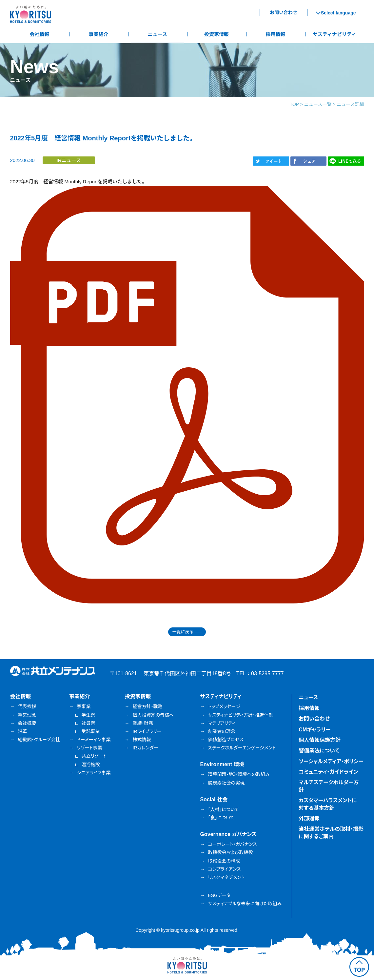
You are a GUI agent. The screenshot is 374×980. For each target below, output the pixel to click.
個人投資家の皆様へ (153, 715)
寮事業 (84, 706)
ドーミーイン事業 (94, 740)
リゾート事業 (89, 748)
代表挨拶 (27, 706)
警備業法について (319, 751)
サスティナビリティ (335, 34)
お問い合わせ (284, 12)
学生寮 (88, 715)
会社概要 (27, 723)
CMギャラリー (315, 730)
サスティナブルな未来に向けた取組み (245, 904)
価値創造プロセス (226, 740)
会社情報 (39, 34)
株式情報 (142, 740)
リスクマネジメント (226, 877)
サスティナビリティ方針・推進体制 (241, 715)
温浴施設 (90, 765)
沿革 (23, 731)
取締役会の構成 (224, 861)
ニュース (157, 34)
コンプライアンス (224, 869)
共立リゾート (94, 756)
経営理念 (27, 715)
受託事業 (90, 731)
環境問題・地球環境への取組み (239, 774)
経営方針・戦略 (147, 706)
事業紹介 (98, 34)
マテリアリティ (222, 723)
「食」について (221, 818)
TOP (294, 104)
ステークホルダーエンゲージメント (242, 748)
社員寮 (88, 723)
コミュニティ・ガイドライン (328, 772)
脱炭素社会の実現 (226, 783)
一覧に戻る (183, 632)
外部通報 (309, 818)
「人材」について (223, 809)
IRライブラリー (147, 731)
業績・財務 (143, 723)
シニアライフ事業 (94, 773)
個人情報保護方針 (320, 740)
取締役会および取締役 (230, 852)
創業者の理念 (222, 731)
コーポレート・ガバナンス (232, 844)
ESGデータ (219, 895)
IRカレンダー (145, 748)
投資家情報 (217, 34)
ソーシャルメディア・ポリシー (331, 761)
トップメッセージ (224, 706)
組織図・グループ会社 (39, 740)
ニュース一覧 (318, 104)
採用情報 (275, 34)
